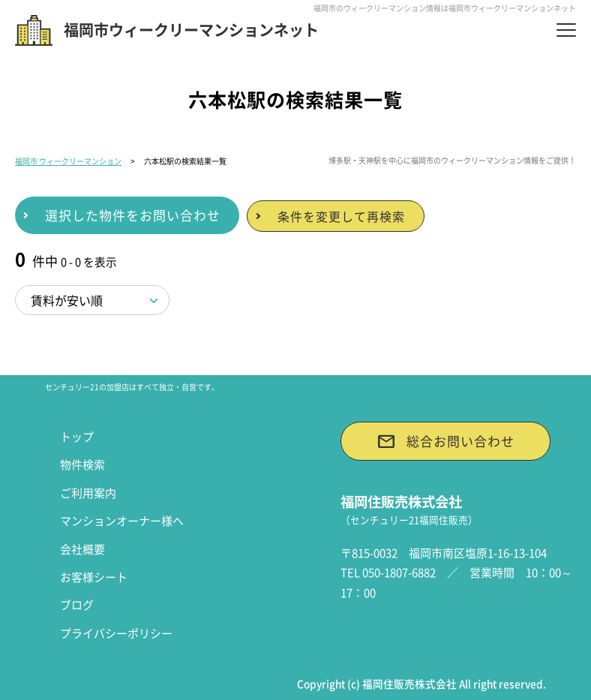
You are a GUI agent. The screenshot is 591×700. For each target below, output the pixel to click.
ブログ (77, 605)
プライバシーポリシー (116, 633)
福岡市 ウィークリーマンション (68, 161)
